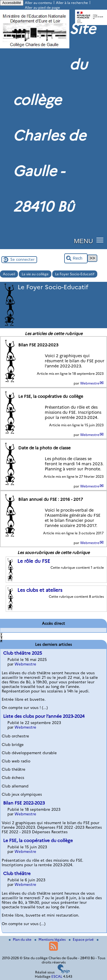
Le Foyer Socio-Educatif (75, 274)
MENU (83, 241)
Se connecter (22, 259)
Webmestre (90, 383)
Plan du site (21, 939)
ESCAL (57, 976)
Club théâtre (17, 873)
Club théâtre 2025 (23, 653)
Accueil (9, 274)
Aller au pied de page (42, 8)
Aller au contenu (38, 3)
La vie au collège (35, 274)
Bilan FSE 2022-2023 (24, 803)
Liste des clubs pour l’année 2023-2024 (44, 716)
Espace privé (82, 939)
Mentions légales (51, 939)
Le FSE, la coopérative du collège (38, 841)
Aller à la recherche (72, 3)
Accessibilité (12, 3)
